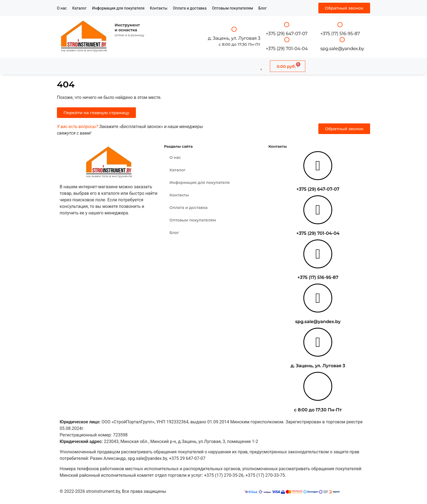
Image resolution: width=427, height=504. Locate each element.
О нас (62, 8)
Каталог (79, 8)
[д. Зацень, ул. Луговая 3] (234, 29)
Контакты (158, 8)
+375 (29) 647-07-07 (287, 34)
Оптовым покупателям (232, 8)
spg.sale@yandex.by (342, 49)
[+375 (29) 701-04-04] (287, 40)
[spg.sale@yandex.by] (342, 40)
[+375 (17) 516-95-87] (340, 25)
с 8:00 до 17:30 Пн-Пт (240, 44)
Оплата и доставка (190, 8)
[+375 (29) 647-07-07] (287, 25)
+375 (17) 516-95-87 (340, 34)
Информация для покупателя (118, 8)
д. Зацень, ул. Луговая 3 (234, 38)
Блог (263, 8)
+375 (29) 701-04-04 (287, 49)
